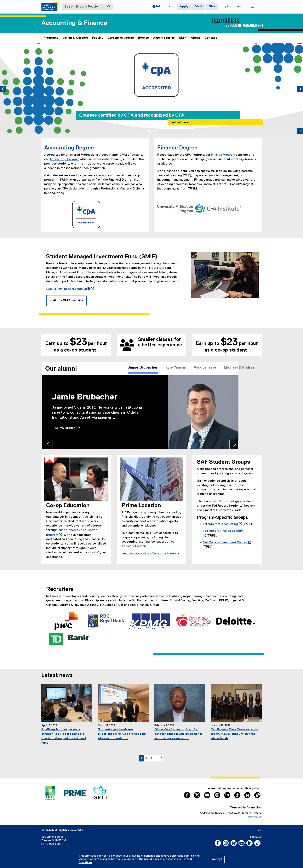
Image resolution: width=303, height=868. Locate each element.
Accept (217, 859)
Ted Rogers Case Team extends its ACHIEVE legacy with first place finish (234, 734)
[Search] (109, 7)
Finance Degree (177, 148)
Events (143, 38)
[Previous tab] (6, 444)
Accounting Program (64, 159)
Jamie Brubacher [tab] (139, 369)
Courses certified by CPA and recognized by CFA (132, 115)
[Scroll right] (257, 369)
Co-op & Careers (75, 38)
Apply (184, 7)
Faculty (98, 38)
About (195, 38)
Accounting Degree (69, 148)
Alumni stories (164, 38)
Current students (121, 38)
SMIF (183, 38)
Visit (199, 7)
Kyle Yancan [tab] (175, 369)
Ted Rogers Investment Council (226, 543)
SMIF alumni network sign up (69, 289)
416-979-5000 (53, 844)
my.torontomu (232, 7)
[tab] (147, 131)
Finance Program (223, 155)
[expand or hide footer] (259, 830)
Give (212, 7)
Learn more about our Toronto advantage (150, 554)
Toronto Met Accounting (221, 524)
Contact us (255, 817)
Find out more (179, 122)
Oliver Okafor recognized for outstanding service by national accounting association (178, 734)
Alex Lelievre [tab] (206, 369)
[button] (162, 7)
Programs (51, 38)
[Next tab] (298, 444)
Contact (211, 38)
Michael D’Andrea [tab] (243, 369)
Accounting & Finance (74, 23)
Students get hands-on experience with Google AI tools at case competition (122, 734)
